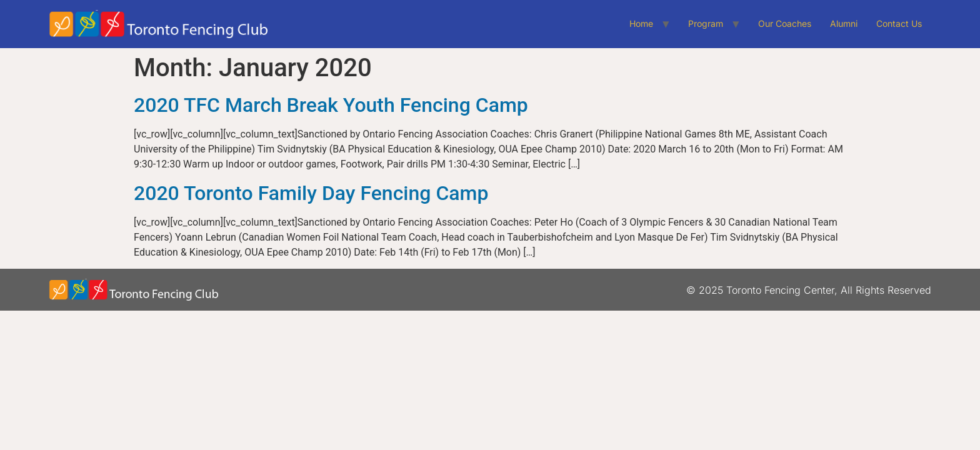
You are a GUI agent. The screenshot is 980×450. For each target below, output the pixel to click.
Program (706, 23)
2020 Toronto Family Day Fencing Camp (311, 193)
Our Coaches (785, 23)
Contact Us (899, 23)
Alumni (844, 23)
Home (641, 23)
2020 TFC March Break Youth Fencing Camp (331, 105)
